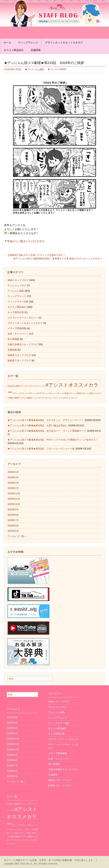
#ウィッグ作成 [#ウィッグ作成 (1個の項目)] (63, 393)
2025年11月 (14, 499)
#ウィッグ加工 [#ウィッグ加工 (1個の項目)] (88, 393)
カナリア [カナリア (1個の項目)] (41, 398)
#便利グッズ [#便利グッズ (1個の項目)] (32, 398)
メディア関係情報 (17, 328)
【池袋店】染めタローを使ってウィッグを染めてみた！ (35, 255)
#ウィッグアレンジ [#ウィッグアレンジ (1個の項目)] (21, 393)
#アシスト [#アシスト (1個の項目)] (24, 386)
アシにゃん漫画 (36, 69)
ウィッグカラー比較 (18, 302)
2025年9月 (13, 510)
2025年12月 (14, 493)
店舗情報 (36, 50)
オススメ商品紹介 (14, 50)
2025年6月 (13, 526)
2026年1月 (13, 488)
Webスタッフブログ (18, 280)
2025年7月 (13, 520)
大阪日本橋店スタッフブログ (23, 344)
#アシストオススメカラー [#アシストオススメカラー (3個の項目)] (22, 817)
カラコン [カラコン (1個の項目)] (49, 398)
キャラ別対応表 (16, 312)
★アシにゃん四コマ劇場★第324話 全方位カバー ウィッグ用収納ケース (47, 431)
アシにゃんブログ (17, 285)
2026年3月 (13, 477)
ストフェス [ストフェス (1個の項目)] (58, 398)
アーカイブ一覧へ (17, 536)
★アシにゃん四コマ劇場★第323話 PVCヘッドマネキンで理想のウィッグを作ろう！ (53, 440)
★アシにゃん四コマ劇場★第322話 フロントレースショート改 (41, 449)
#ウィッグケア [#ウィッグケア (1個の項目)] (35, 393)
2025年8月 (13, 515)
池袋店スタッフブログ (19, 355)
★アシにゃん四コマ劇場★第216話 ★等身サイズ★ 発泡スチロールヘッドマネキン (59, 259)
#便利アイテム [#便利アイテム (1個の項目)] (20, 398)
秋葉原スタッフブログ (19, 360)
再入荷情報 (13, 339)
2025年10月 (14, 504)
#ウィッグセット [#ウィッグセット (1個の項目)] (49, 393)
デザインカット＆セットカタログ (64, 42)
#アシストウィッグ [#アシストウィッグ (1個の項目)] (37, 386)
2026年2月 (13, 483)
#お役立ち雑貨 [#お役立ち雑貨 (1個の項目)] (14, 386)
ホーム (7, 42)
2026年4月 (13, 472)
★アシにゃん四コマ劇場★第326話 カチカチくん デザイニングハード (46, 420)
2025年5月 (13, 531)
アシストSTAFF (58, 69)
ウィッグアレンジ (28, 42)
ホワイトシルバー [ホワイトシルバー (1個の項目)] (70, 398)
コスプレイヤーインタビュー (23, 318)
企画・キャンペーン (18, 334)
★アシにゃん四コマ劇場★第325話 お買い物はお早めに (38, 425)
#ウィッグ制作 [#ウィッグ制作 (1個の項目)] (75, 393)
